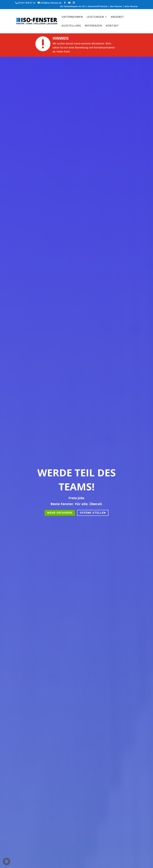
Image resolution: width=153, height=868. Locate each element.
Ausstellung (71, 26)
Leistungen (95, 17)
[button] (7, 861)
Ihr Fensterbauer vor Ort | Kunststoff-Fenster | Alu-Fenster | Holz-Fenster (99, 7)
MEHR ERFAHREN (60, 513)
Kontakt (112, 26)
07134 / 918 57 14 (26, 3)
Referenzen (93, 26)
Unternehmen (72, 17)
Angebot (117, 17)
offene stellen (93, 513)
